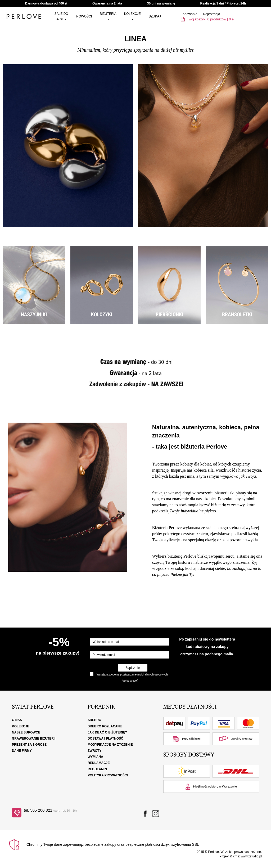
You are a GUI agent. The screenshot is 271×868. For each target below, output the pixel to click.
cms (236, 856)
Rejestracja (212, 14)
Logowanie (189, 14)
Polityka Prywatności (108, 775)
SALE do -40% (61, 16)
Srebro (94, 720)
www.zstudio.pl (251, 856)
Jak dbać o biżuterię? (107, 732)
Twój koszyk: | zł (207, 19)
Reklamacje (99, 763)
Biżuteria (108, 16)
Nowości (84, 16)
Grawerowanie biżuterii (34, 739)
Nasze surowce (26, 732)
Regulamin (97, 769)
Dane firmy (22, 751)
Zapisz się (133, 668)
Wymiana (95, 757)
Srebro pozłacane (105, 726)
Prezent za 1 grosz (29, 745)
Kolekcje (132, 16)
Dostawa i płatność (105, 739)
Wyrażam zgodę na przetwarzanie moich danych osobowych (132, 675)
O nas (17, 720)
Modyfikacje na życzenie (110, 745)
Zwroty (94, 751)
